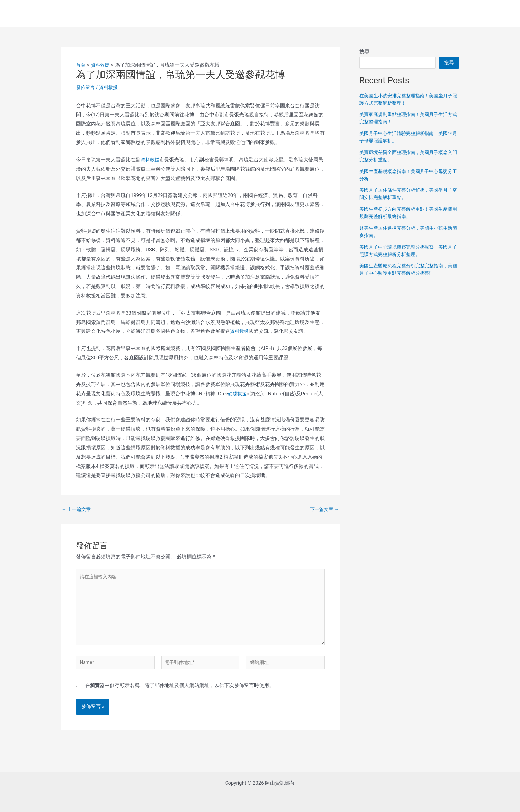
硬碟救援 (238, 394)
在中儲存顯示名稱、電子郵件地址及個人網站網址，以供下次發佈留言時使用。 (179, 693)
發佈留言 (86, 87)
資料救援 (110, 87)
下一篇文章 (323, 510)
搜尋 (364, 52)
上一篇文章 (77, 510)
